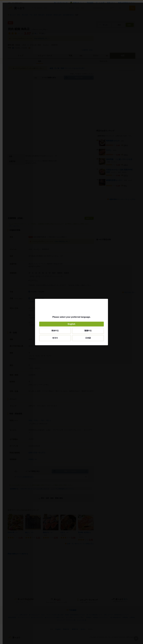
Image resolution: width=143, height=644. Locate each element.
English (71, 324)
